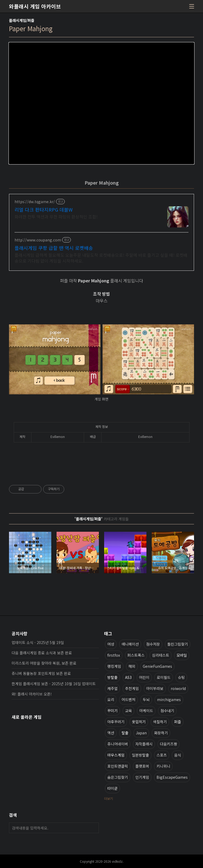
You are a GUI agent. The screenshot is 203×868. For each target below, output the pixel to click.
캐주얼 (112, 688)
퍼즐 (178, 722)
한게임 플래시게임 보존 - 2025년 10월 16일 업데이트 (54, 684)
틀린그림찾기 (178, 644)
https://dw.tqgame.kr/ (35, 202)
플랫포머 (142, 766)
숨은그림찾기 (118, 777)
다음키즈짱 (169, 744)
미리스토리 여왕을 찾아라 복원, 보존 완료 (44, 663)
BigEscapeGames (172, 777)
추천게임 (132, 688)
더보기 (109, 798)
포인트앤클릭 (118, 766)
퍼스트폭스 (136, 655)
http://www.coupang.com (38, 240)
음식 (178, 755)
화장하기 (161, 733)
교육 (128, 711)
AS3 (128, 677)
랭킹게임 (114, 666)
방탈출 (112, 677)
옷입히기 (139, 722)
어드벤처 (128, 699)
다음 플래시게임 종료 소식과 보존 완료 (42, 653)
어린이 (144, 677)
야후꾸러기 (116, 722)
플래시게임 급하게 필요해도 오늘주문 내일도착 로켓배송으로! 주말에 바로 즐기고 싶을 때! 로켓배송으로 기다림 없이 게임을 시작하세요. (101, 258)
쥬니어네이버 (118, 744)
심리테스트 (161, 655)
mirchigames (169, 699)
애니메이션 (130, 644)
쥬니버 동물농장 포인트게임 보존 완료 (41, 673)
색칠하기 (160, 722)
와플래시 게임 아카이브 (35, 6)
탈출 (125, 733)
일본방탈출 (140, 755)
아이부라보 (155, 688)
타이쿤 (112, 788)
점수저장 (153, 644)
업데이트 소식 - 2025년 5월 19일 (38, 642)
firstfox (114, 655)
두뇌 (146, 699)
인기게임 (142, 777)
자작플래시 (144, 744)
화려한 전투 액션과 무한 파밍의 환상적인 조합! (56, 216)
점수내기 (167, 711)
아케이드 (146, 711)
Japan (141, 733)
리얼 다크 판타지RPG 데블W (44, 209)
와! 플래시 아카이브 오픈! (32, 694)
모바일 (182, 655)
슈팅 (181, 677)
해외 (132, 666)
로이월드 (164, 677)
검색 (94, 828)
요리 (111, 699)
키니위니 (163, 766)
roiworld (178, 688)
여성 (111, 644)
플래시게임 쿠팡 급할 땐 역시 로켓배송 (54, 248)
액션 (111, 733)
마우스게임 (116, 755)
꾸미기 (112, 711)
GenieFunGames (157, 666)
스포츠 (162, 755)
